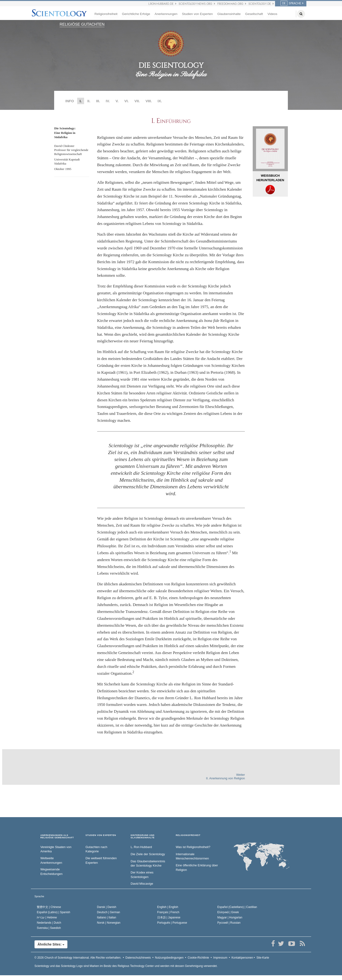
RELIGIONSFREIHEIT (188, 835)
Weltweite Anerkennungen (51, 860)
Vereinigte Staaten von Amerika (56, 849)
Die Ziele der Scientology (148, 854)
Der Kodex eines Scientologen (142, 875)
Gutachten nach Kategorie (96, 849)
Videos (272, 14)
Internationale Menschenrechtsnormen (192, 856)
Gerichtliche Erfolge (136, 14)
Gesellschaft (254, 14)
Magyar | (230, 917)
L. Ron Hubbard (141, 847)
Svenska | (49, 928)
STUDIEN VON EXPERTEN (101, 835)
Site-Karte (263, 958)
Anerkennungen (166, 14)
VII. (137, 101)
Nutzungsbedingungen (169, 958)
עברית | (47, 917)
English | (168, 907)
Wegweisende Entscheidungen (51, 872)
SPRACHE (291, 3)
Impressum (220, 958)
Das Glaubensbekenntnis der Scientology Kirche (148, 864)
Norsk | (109, 923)
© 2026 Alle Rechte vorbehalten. (78, 958)
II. (89, 101)
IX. (160, 101)
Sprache (39, 896)
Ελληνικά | (228, 912)
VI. (126, 101)
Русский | (229, 923)
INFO (70, 101)
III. (98, 101)
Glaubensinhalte (229, 14)
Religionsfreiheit (106, 14)
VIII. (149, 101)
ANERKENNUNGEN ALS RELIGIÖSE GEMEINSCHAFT (57, 837)
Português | (172, 923)
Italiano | (107, 917)
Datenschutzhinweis (138, 958)
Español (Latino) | (54, 912)
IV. (108, 101)
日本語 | (169, 917)
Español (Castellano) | (237, 907)
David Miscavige (142, 884)
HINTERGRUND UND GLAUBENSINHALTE (143, 837)
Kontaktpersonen (242, 958)
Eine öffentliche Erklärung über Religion (197, 868)
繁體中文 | (49, 907)
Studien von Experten (197, 14)
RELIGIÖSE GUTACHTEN (82, 24)
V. (117, 101)
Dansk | (107, 907)
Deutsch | (108, 912)
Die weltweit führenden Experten (101, 860)
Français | (168, 912)
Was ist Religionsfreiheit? (193, 847)
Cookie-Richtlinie (198, 958)
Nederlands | (49, 923)
